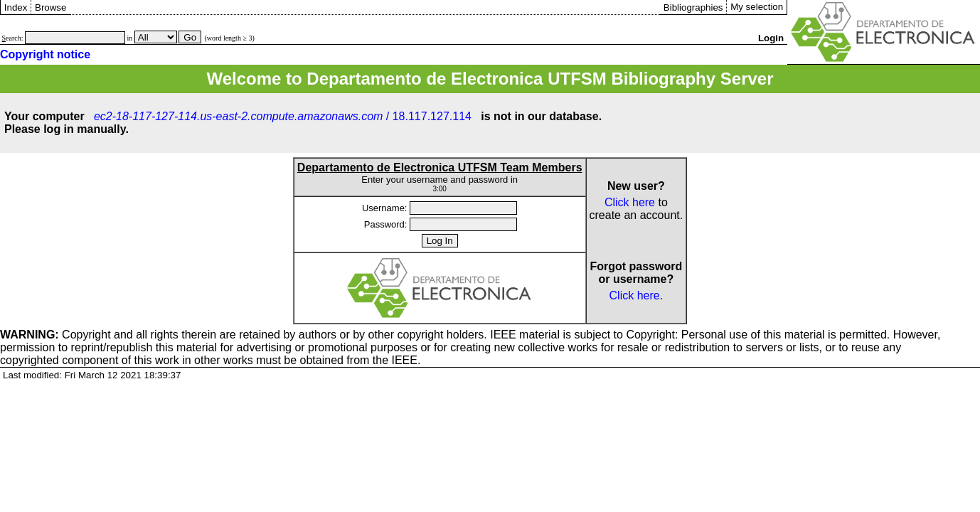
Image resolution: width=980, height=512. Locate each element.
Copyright (55, 335)
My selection (757, 7)
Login (771, 38)
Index (16, 7)
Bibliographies (693, 7)
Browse (50, 7)
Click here (630, 202)
